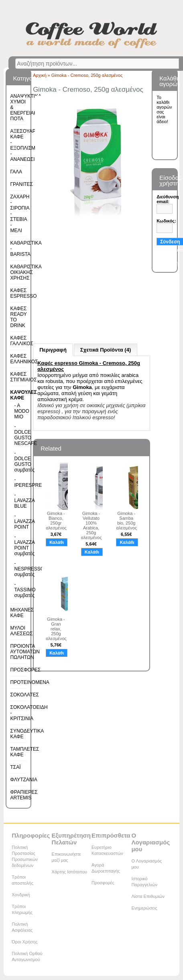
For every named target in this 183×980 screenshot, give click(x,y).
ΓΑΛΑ (16, 172)
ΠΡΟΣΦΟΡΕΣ (26, 670)
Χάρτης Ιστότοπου (70, 872)
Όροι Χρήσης (24, 942)
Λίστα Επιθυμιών (148, 896)
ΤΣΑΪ (16, 767)
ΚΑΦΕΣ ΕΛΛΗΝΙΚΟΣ (24, 359)
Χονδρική (21, 895)
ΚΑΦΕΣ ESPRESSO (24, 293)
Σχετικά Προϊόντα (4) (106, 350)
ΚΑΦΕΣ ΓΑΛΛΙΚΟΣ (22, 341)
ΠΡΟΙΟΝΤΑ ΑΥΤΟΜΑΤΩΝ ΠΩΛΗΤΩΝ (25, 652)
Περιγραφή (53, 350)
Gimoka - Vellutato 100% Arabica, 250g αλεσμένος (91, 525)
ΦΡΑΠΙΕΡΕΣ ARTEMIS (24, 795)
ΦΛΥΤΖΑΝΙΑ (24, 780)
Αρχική (40, 75)
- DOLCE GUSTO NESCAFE (18, 435)
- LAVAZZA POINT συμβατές (18, 545)
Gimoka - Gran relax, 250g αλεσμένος (56, 629)
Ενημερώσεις (144, 908)
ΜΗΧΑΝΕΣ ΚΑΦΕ (22, 613)
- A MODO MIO (18, 411)
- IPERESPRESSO (18, 482)
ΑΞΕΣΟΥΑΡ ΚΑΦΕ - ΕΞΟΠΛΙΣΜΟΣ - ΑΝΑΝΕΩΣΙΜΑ (26, 145)
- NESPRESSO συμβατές (18, 569)
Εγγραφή (169, 264)
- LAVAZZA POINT (18, 521)
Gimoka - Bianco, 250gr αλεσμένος (56, 521)
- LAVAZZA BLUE (18, 500)
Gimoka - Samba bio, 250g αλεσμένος (126, 521)
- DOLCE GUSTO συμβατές (18, 461)
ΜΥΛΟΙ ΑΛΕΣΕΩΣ (22, 631)
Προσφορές (103, 883)
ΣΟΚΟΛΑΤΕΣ (25, 695)
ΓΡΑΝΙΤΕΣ (22, 184)
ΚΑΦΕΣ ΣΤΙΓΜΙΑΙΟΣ (24, 377)
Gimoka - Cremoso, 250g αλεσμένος (87, 75)
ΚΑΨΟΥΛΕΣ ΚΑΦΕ (24, 395)
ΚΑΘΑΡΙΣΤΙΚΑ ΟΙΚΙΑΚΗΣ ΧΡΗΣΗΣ (26, 272)
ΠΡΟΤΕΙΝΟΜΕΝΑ (30, 682)
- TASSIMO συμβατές (18, 590)
